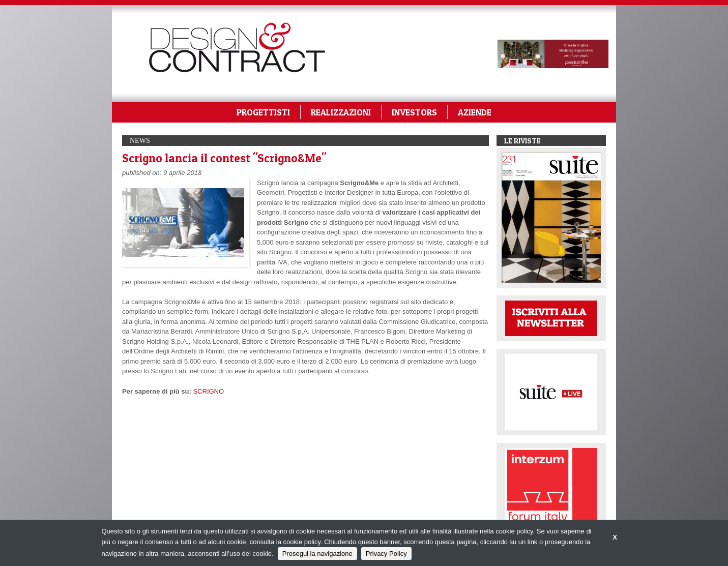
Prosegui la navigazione (317, 554)
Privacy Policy (386, 554)
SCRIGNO (208, 391)
